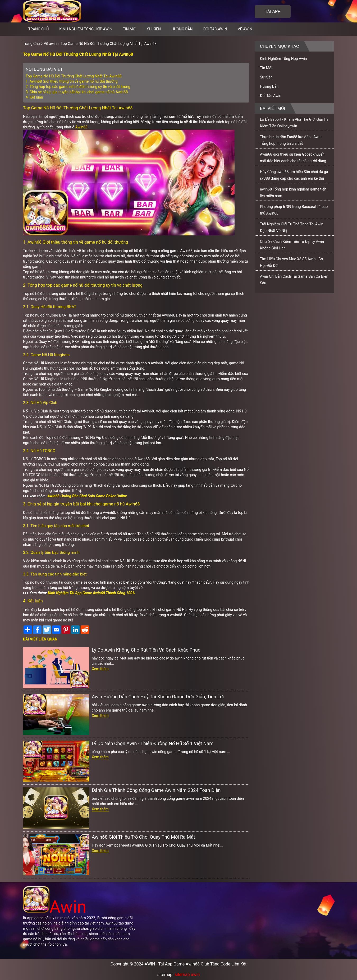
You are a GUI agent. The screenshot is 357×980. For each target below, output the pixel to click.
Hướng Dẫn (182, 29)
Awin (55, 907)
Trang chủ (38, 29)
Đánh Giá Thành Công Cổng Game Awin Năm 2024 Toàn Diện (156, 790)
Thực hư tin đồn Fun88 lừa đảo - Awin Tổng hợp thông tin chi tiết (291, 140)
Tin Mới (130, 29)
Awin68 (81, 127)
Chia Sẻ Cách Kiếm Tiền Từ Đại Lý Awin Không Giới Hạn (292, 245)
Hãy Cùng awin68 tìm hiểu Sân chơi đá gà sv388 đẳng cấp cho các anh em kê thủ (294, 175)
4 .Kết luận (34, 97)
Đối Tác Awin (215, 29)
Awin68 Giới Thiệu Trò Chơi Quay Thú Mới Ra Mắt (143, 837)
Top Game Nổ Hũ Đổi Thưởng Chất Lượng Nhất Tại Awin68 (109, 44)
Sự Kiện (154, 29)
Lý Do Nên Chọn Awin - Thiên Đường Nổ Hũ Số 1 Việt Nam (153, 743)
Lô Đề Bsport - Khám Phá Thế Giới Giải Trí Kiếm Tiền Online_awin (294, 123)
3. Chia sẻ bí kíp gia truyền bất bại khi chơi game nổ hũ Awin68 (77, 92)
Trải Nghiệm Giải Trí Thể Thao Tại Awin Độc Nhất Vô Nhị (292, 227)
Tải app (273, 11)
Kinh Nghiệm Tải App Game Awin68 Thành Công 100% (91, 593)
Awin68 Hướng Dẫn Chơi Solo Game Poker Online (87, 496)
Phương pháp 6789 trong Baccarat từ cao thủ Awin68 (294, 210)
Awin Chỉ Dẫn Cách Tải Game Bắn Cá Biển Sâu (294, 280)
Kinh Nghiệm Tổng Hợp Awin (86, 29)
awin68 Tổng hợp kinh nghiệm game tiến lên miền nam (293, 192)
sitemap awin (187, 975)
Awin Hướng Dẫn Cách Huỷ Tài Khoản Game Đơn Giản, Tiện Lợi (158, 697)
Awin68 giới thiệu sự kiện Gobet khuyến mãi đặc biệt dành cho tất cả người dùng (293, 158)
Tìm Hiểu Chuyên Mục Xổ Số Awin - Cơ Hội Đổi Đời (291, 262)
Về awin (245, 29)
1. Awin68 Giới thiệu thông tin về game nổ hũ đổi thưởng (72, 81)
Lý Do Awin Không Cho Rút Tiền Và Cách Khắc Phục (146, 650)
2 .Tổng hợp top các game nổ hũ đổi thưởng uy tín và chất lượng (78, 87)
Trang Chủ (31, 44)
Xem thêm (100, 669)
